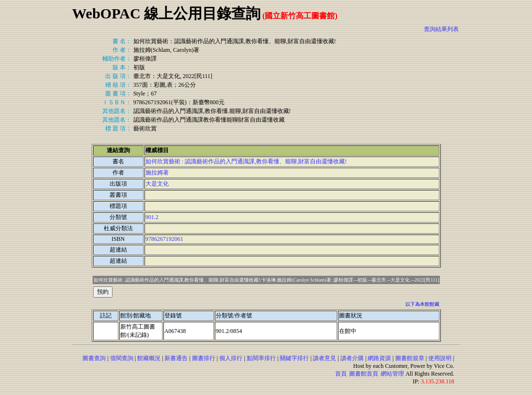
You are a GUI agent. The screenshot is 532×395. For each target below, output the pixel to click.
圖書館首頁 (364, 374)
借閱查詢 (122, 358)
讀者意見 (324, 358)
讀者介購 (352, 358)
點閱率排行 (261, 358)
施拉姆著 (157, 173)
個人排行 (231, 358)
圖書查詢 (94, 358)
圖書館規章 (410, 358)
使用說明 (440, 358)
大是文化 (157, 184)
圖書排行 (204, 358)
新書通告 (176, 358)
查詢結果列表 (441, 29)
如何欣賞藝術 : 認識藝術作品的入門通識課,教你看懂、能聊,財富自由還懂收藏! (246, 161)
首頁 (341, 374)
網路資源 (379, 358)
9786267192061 (164, 239)
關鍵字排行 (294, 358)
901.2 (152, 217)
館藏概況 (149, 358)
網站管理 (392, 374)
